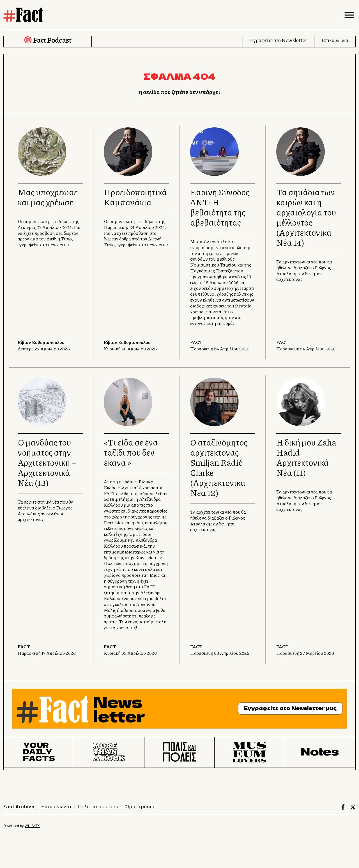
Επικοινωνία (335, 40)
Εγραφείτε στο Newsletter (279, 40)
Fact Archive (19, 807)
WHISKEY (32, 826)
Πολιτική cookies (98, 807)
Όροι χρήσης (141, 807)
